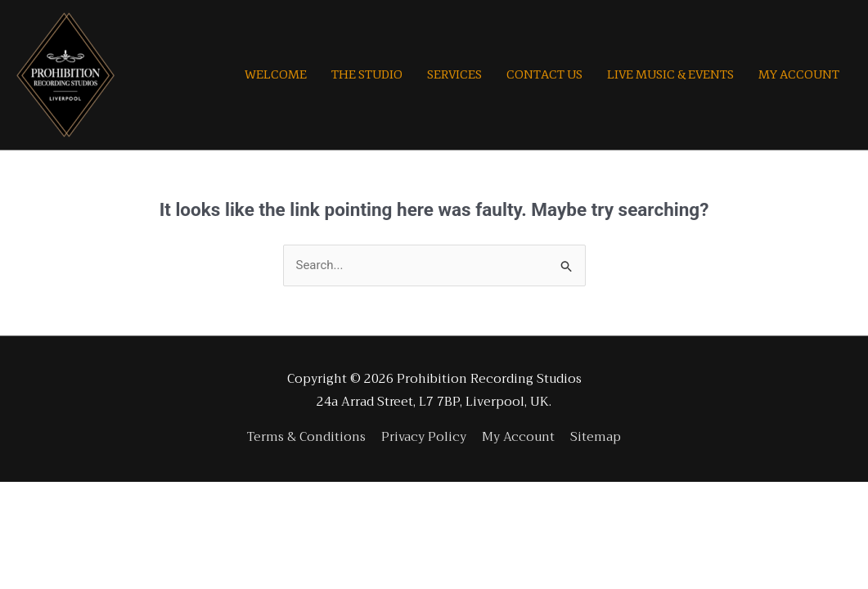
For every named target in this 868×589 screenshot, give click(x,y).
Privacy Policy (424, 437)
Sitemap (596, 437)
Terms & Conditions (306, 437)
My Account (518, 437)
